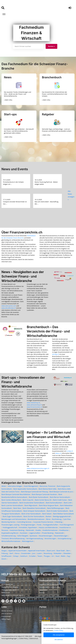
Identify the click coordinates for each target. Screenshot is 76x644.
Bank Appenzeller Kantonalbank (25, 489)
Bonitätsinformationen (36, 519)
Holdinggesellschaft (10, 527)
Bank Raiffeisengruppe (56, 508)
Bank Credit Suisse (60, 500)
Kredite (38, 530)
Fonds (39, 525)
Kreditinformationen (50, 530)
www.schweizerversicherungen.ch (38, 468)
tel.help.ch (56, 354)
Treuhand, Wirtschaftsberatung (13, 539)
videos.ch (58, 453)
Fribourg (5, 553)
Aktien (4, 486)
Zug (68, 556)
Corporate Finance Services (43, 522)
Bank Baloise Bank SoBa (48, 489)
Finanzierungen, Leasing (10, 525)
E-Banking (59, 522)
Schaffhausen (6, 556)
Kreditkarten (64, 530)
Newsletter (43, 590)
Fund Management (67, 525)
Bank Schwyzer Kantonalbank (34, 511)
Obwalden (67, 553)
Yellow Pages (6, 619)
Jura (34, 553)
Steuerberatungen (46, 536)
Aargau (4, 551)
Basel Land (51, 551)
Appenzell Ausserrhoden (17, 551)
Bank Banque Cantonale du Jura (61, 492)
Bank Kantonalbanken (54, 503)
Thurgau (47, 556)
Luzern (39, 553)
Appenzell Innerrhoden (37, 551)
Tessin (40, 556)
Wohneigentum (28, 541)
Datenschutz (34, 638)
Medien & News (7, 611)
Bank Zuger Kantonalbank (12, 516)
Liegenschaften (35, 533)
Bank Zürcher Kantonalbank (34, 516)
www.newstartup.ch (33, 403)
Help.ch (20, 636)
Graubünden (26, 553)
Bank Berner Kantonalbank (60, 497)
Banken (48, 516)
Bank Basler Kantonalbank (39, 497)
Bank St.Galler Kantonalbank (57, 511)
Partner (42, 593)
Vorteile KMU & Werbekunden (50, 587)
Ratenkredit (59, 533)
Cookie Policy (23, 638)
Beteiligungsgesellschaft (62, 516)
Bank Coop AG (28, 500)
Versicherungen (50, 539)
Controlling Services (24, 522)
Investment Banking (17, 530)
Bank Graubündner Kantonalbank (32, 503)
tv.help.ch (70, 451)
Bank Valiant (47, 514)
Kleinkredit (30, 530)
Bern (68, 551)
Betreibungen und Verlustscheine (14, 519)
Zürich (4, 559)
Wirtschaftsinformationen (11, 541)
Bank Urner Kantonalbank (31, 514)
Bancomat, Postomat (47, 486)
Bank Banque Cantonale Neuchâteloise (16, 494)
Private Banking (48, 533)
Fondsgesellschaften (51, 525)
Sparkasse (33, 536)
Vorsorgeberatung (64, 539)
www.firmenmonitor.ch (34, 407)
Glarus (17, 553)
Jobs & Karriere (7, 613)
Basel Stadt (61, 551)
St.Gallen (32, 556)
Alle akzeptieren (59, 635)
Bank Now (17, 508)
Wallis (63, 556)
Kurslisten (24, 533)
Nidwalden (58, 553)
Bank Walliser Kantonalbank (63, 514)
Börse (48, 519)
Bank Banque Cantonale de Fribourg (34, 492)
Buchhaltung (57, 519)
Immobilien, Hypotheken (28, 527)
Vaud (57, 556)
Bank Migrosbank (31, 505)
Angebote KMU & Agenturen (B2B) (51, 584)
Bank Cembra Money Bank (11, 500)
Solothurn (24, 556)
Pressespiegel (6, 616)
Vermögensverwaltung (34, 539)
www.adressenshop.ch (34, 405)
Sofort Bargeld (23, 536)
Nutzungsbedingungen (9, 638)
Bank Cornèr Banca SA (43, 500)
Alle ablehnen (59, 640)
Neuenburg (48, 553)
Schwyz (16, 556)
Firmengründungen (28, 525)
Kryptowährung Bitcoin (10, 533)
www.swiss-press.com (9, 306)
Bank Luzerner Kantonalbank (12, 505)
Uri (53, 556)
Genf (11, 553)
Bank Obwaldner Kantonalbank (34, 508)
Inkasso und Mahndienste (48, 527)
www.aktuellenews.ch (9, 308)
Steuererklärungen (61, 536)
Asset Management (31, 486)
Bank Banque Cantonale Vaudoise (44, 494)
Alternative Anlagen (15, 486)
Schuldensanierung (9, 536)
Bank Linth (68, 503)
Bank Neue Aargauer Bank (49, 505)
